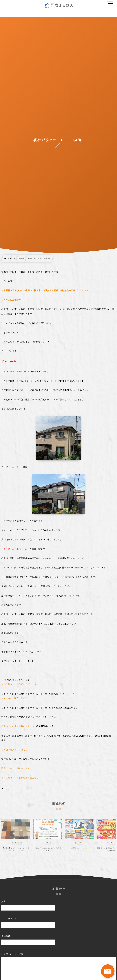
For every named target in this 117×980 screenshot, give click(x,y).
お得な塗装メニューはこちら (15, 750)
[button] (110, 4)
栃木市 (5, 726)
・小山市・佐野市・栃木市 (21, 726)
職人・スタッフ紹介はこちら (15, 768)
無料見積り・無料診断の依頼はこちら (20, 684)
